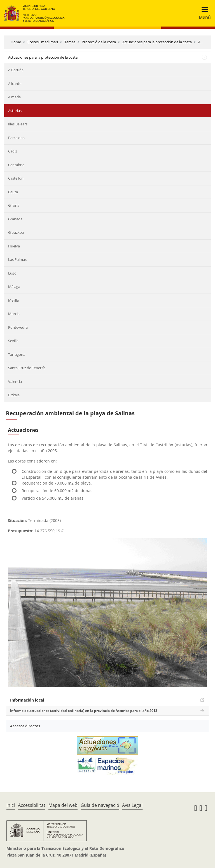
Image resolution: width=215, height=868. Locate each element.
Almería (14, 97)
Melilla (13, 300)
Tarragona (17, 354)
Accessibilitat (32, 805)
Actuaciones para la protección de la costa (157, 42)
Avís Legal (132, 805)
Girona (14, 205)
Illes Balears (18, 124)
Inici (11, 805)
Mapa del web (63, 805)
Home (16, 42)
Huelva (14, 246)
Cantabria (16, 165)
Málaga (14, 287)
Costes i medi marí (43, 42)
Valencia (15, 381)
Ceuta (13, 192)
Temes (70, 42)
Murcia (14, 314)
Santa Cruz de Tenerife (27, 368)
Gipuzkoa (16, 232)
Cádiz (13, 151)
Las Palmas (17, 259)
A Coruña (16, 70)
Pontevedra (18, 327)
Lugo (12, 273)
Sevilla (13, 341)
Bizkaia (14, 395)
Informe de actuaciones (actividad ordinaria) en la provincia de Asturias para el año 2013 (84, 711)
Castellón (16, 178)
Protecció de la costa (99, 42)
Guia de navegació (100, 805)
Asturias (15, 111)
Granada (15, 219)
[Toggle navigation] (203, 13)
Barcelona (16, 138)
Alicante (15, 84)
